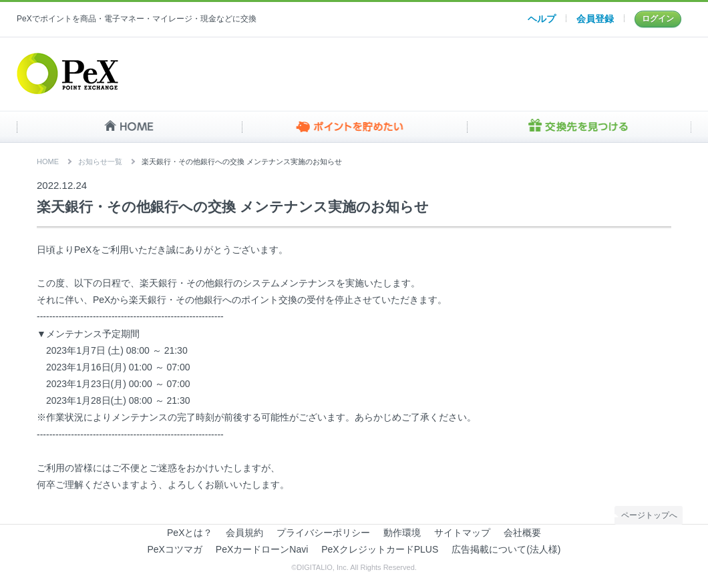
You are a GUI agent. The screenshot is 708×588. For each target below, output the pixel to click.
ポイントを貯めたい (354, 127)
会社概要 (522, 533)
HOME (129, 127)
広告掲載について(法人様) (506, 549)
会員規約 (244, 533)
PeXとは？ (190, 533)
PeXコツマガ (175, 549)
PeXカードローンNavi (262, 549)
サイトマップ (462, 533)
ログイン (658, 19)
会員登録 (595, 19)
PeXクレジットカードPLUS (380, 549)
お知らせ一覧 (100, 162)
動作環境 (402, 533)
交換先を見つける (579, 127)
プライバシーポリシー (323, 533)
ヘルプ (542, 19)
